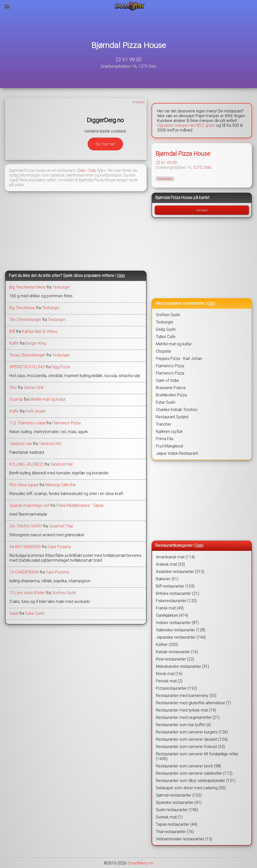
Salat (14, 613)
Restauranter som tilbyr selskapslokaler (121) (196, 781)
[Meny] (7, 6)
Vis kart (202, 210)
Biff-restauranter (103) (175, 586)
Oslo (82, 170)
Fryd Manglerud (169, 446)
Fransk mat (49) (170, 608)
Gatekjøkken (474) (172, 615)
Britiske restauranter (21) (177, 593)
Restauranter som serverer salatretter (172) (194, 773)
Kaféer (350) (167, 645)
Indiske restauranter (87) (177, 623)
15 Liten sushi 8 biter (27, 593)
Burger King (36, 343)
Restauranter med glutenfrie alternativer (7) (193, 703)
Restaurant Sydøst (172, 417)
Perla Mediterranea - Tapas (80, 505)
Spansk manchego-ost (30, 505)
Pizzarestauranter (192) (176, 688)
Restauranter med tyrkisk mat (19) (186, 710)
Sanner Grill (33, 387)
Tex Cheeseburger (25, 320)
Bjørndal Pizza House (129, 45)
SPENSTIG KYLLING (27, 367)
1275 (198, 167)
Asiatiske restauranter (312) (180, 572)
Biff (12, 331)
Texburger (61, 287)
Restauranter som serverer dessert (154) (192, 739)
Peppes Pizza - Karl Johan (179, 359)
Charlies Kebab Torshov (177, 410)
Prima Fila (165, 439)
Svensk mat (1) (169, 817)
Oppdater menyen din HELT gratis (186, 125)
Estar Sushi (166, 402)
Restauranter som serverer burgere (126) (192, 732)
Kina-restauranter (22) (175, 659)
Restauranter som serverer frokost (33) (190, 747)
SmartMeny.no (140, 863)
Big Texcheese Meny (27, 287)
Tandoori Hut (50, 444)
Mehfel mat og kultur (48, 399)
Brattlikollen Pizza (171, 395)
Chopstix (164, 351)
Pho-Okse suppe (24, 485)
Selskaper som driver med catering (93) (191, 788)
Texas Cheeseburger (27, 355)
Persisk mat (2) (169, 681)
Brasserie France (171, 388)
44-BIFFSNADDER (25, 547)
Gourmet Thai (61, 526)
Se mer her (105, 144)
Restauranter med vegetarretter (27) (188, 717)
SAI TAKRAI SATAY (26, 526)
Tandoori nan (21, 444)
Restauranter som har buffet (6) (183, 725)
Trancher (164, 424)
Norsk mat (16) (169, 674)
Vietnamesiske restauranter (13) (184, 839)
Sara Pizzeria (59, 547)
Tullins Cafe (166, 337)
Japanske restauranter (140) (181, 637)
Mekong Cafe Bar (60, 485)
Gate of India (167, 380)
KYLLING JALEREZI (26, 464)
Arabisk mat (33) (170, 564)
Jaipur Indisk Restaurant (177, 453)
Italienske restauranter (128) (181, 630)
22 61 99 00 (129, 60)
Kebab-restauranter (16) (177, 652)
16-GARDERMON (24, 572)
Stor (13, 387)
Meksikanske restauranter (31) (182, 666)
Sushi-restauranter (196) (177, 810)
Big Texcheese (22, 308)
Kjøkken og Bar (169, 431)
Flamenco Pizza (66, 423)
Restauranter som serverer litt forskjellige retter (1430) (197, 756)
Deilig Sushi (166, 329)
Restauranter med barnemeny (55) (186, 696)
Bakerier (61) (167, 579)
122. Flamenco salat (27, 423)
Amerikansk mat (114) (175, 557)
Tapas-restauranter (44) (177, 824)
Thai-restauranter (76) (175, 832)
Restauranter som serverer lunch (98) (188, 766)
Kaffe (14, 343)
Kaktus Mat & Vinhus (40, 331)
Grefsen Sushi (64, 593)
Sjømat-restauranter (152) (179, 795)
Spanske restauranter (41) (179, 802)
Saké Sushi (35, 613)
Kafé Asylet (36, 411)
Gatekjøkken (165, 179)
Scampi (16, 399)
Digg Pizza (61, 367)
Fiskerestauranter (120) (176, 601)
